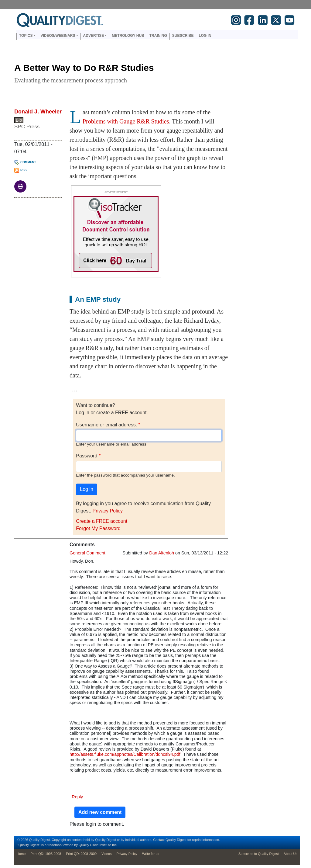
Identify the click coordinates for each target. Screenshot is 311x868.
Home (21, 854)
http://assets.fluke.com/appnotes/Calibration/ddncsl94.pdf (125, 754)
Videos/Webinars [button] (58, 36)
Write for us (151, 854)
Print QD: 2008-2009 (81, 854)
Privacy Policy (107, 511)
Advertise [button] (94, 36)
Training (158, 36)
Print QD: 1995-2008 (46, 854)
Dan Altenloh (162, 553)
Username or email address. (106, 425)
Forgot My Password (98, 528)
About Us (290, 854)
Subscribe (183, 36)
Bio (19, 120)
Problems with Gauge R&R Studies (126, 121)
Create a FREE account (102, 521)
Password (87, 456)
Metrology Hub (128, 36)
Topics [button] (26, 36)
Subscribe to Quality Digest (259, 854)
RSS (24, 170)
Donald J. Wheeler (38, 112)
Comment (28, 162)
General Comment (87, 553)
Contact (159, 840)
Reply (77, 797)
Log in (205, 36)
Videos (106, 854)
